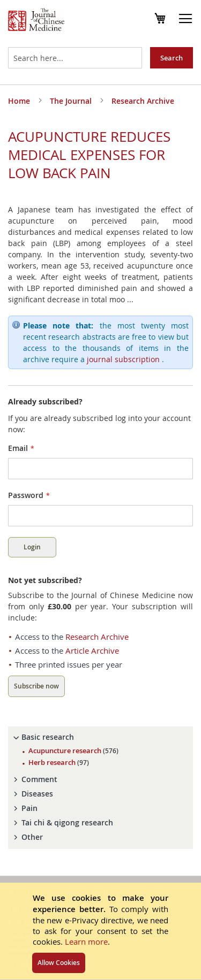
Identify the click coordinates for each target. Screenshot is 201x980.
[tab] (100, 737)
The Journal (72, 101)
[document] (100, 931)
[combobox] (75, 58)
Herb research (59, 762)
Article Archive (92, 650)
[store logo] (36, 21)
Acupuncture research (73, 751)
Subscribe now (36, 686)
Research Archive (143, 101)
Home (20, 101)
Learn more (86, 941)
